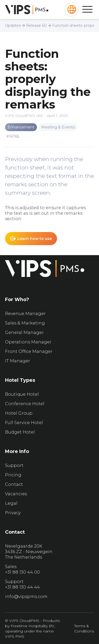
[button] (72, 9)
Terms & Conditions (84, 628)
